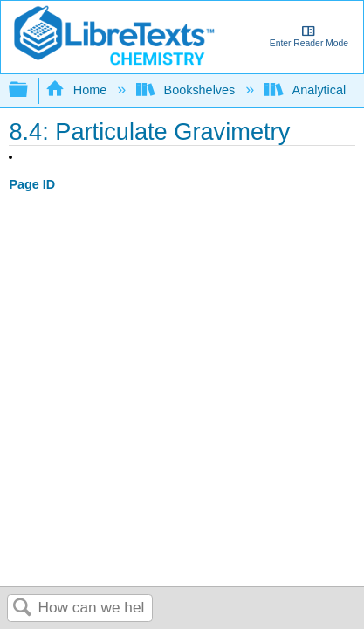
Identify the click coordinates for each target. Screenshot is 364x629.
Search (23, 608)
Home (78, 90)
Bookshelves (187, 90)
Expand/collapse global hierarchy (30, 90)
